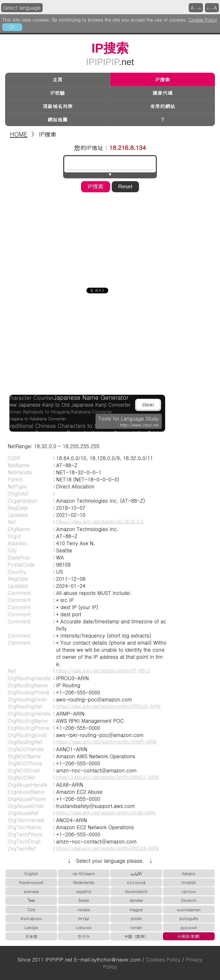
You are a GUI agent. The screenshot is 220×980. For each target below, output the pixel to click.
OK (12, 27)
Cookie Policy (203, 20)
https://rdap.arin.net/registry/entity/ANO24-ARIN (108, 848)
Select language (22, 8)
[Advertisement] (110, 238)
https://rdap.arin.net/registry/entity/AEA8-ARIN (106, 812)
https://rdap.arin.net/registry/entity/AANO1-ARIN (108, 777)
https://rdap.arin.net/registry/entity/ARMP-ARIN (106, 741)
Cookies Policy (163, 959)
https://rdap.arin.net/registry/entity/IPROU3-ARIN (108, 706)
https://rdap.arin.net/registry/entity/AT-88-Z (103, 670)
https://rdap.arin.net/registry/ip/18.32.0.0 (100, 521)
